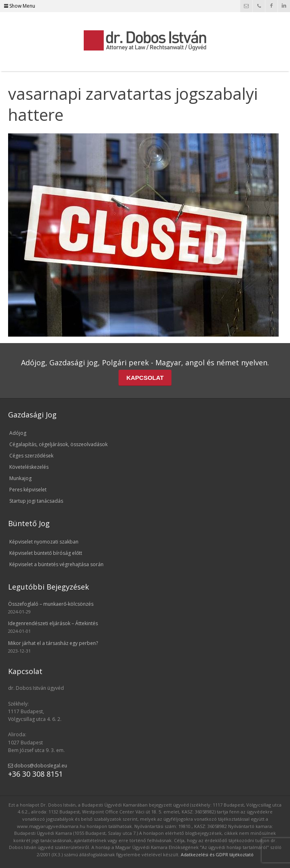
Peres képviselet (28, 490)
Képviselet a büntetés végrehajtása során (56, 564)
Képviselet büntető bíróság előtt (46, 553)
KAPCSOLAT (145, 378)
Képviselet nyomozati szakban (44, 542)
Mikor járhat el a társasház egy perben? (53, 643)
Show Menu (20, 6)
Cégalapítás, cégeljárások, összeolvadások (58, 444)
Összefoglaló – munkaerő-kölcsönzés (51, 604)
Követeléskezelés (29, 467)
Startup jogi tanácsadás (36, 501)
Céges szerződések (31, 456)
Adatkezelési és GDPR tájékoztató (217, 854)
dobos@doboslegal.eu (38, 766)
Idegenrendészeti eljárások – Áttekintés (53, 623)
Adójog (18, 433)
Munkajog (20, 478)
